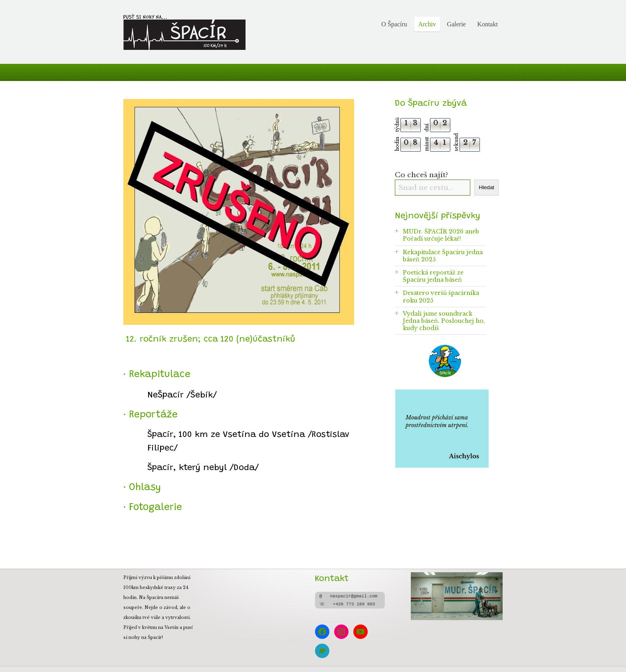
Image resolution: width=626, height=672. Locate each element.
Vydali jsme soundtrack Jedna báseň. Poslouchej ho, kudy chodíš (444, 321)
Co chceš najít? (421, 175)
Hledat (486, 187)
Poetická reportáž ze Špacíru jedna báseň (433, 276)
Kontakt (487, 24)
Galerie (457, 24)
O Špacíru (394, 24)
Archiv (427, 24)
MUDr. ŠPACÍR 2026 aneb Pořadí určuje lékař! (441, 235)
